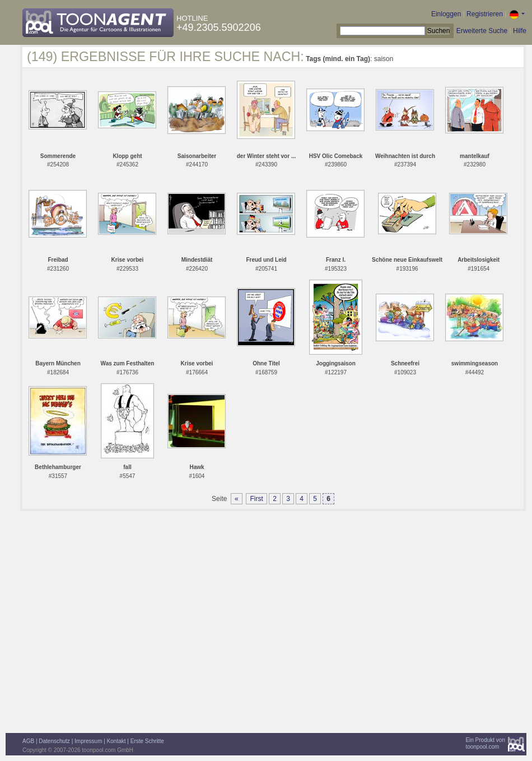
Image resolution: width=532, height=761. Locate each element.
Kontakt (116, 741)
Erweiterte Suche (482, 31)
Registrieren (485, 14)
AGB (28, 741)
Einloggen (446, 14)
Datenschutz (54, 741)
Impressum (88, 741)
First (256, 499)
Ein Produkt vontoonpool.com (485, 743)
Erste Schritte (147, 741)
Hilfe (520, 31)
